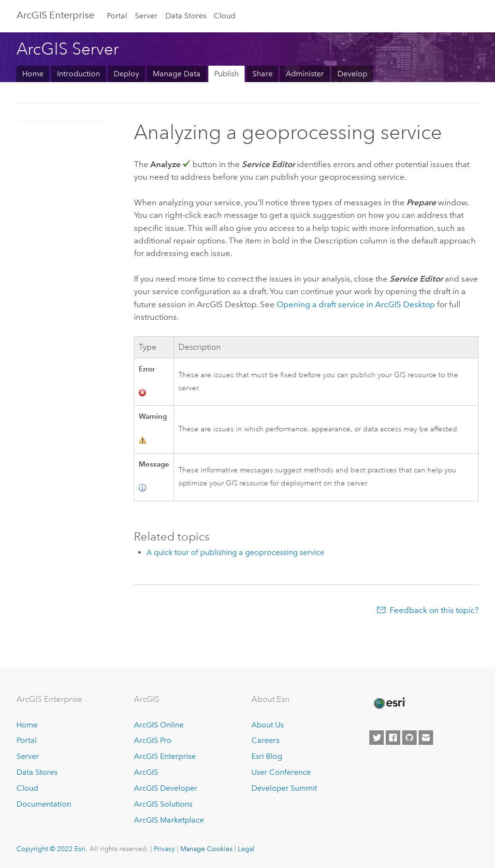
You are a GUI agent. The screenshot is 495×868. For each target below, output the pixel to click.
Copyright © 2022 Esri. (52, 849)
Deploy (126, 74)
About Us (268, 725)
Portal (117, 16)
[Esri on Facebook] (393, 738)
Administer (305, 74)
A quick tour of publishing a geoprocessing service (235, 552)
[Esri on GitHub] (409, 738)
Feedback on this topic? (434, 610)
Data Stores (186, 16)
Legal (246, 849)
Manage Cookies (206, 849)
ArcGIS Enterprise (165, 756)
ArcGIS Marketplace (169, 820)
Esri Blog (267, 756)
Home (33, 74)
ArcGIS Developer (166, 788)
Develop (352, 74)
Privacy (164, 849)
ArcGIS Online (159, 725)
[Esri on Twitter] (377, 738)
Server (146, 16)
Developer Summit (284, 788)
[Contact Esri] (426, 738)
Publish (226, 74)
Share (262, 74)
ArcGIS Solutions (163, 804)
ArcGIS (146, 772)
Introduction (79, 74)
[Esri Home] (389, 703)
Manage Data (177, 74)
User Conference (281, 772)
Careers (265, 740)
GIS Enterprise (55, 15)
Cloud (225, 16)
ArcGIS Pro (153, 740)
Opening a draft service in (356, 304)
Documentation (44, 804)
